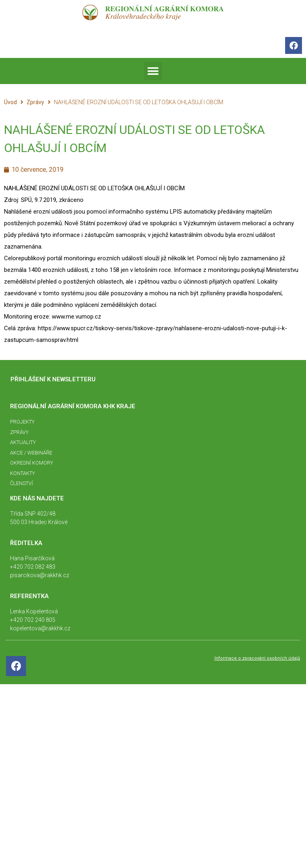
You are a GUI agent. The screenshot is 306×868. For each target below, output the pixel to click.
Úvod (10, 102)
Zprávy (35, 102)
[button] (153, 71)
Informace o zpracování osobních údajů (257, 658)
